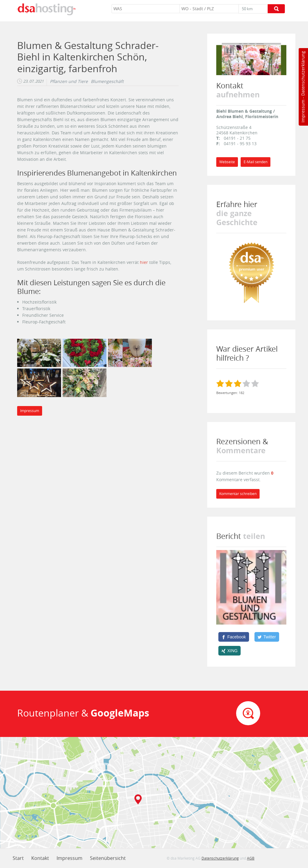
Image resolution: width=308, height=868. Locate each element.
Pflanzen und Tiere (69, 81)
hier (144, 262)
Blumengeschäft (107, 81)
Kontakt (40, 858)
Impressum (303, 111)
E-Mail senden (256, 162)
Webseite (227, 162)
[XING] (230, 651)
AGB (251, 858)
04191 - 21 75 (237, 138)
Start (18, 858)
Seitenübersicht (108, 858)
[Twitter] (267, 637)
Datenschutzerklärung (303, 73)
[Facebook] (234, 637)
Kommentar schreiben (238, 494)
